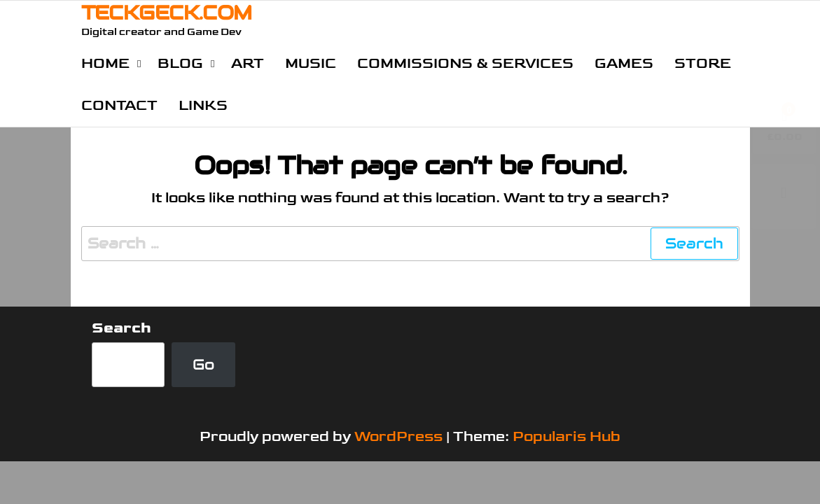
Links (203, 105)
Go (203, 364)
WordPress (398, 436)
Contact (119, 105)
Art (248, 63)
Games (624, 63)
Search (121, 328)
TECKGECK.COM (167, 13)
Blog (180, 63)
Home (105, 63)
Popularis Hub (567, 436)
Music (311, 63)
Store (703, 63)
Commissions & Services (465, 63)
